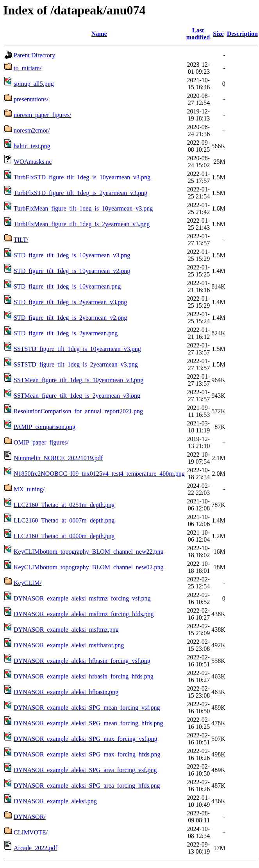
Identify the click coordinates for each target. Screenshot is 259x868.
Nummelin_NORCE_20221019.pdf (58, 458)
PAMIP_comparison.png (45, 427)
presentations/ (31, 99)
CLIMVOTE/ (31, 832)
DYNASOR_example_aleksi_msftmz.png (66, 630)
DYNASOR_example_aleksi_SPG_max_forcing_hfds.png (87, 754)
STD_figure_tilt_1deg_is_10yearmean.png (67, 286)
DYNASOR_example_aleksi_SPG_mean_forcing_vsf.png (87, 708)
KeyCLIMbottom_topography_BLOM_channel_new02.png (89, 567)
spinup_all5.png (34, 84)
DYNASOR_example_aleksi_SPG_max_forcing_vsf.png (86, 739)
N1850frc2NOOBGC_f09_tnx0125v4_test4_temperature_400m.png (99, 474)
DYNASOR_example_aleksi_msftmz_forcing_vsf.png (82, 598)
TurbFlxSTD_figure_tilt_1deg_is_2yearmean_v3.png (80, 193)
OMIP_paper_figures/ (41, 442)
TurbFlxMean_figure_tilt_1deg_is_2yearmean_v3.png (82, 224)
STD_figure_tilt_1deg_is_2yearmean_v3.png (70, 302)
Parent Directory (34, 55)
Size (218, 34)
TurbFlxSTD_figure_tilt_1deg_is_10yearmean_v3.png (82, 177)
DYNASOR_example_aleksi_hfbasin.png (66, 692)
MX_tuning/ (29, 489)
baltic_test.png (32, 146)
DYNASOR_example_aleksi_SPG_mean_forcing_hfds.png (88, 723)
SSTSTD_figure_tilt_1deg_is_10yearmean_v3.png (77, 349)
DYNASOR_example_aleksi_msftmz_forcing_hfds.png (84, 614)
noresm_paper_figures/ (43, 115)
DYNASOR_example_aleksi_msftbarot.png (69, 645)
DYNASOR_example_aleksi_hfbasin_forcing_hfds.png (84, 676)
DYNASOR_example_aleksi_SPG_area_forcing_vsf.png (85, 770)
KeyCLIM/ (28, 583)
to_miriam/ (28, 68)
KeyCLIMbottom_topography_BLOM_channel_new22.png (89, 552)
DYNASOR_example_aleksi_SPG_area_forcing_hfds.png (87, 786)
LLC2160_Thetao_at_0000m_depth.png (64, 536)
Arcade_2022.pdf (36, 848)
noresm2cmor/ (32, 130)
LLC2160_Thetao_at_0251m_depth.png (64, 505)
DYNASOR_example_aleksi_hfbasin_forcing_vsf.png (82, 661)
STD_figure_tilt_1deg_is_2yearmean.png (66, 333)
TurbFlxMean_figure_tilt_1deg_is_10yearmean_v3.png (83, 208)
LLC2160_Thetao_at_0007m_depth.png (64, 520)
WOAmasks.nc (33, 162)
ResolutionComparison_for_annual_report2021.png (78, 411)
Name (99, 34)
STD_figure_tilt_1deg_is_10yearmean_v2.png (72, 271)
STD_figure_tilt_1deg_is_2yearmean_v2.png (70, 318)
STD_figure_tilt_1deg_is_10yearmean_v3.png (72, 255)
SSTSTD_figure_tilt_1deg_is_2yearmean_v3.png (76, 364)
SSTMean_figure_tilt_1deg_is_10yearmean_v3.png (79, 380)
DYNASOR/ (30, 817)
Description (242, 34)
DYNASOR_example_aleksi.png (55, 801)
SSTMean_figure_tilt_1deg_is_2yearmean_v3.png (77, 396)
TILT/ (21, 240)
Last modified (198, 34)
